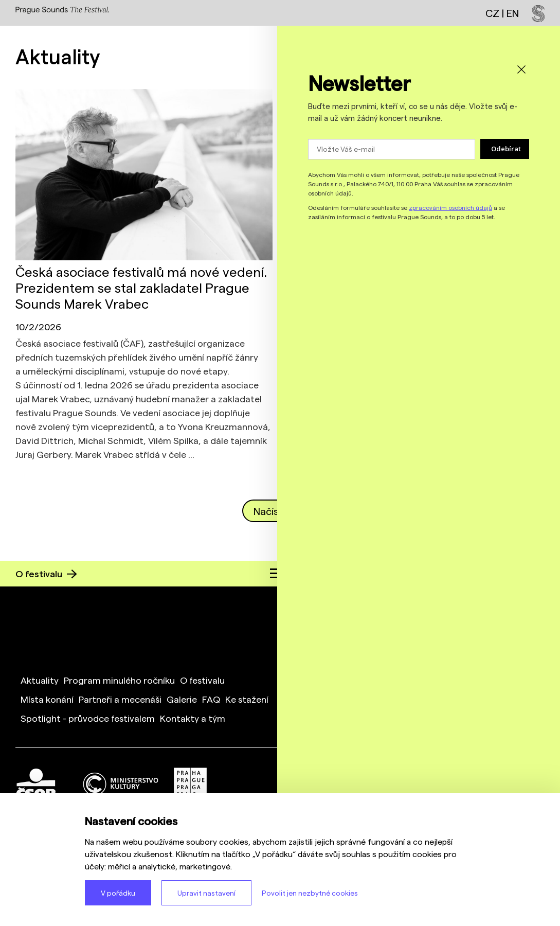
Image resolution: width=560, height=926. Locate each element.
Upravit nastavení (206, 893)
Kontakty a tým (193, 718)
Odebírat (506, 149)
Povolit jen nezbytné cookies (310, 893)
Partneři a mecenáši (120, 699)
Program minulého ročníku (119, 680)
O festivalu (46, 573)
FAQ (211, 699)
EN (513, 13)
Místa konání (47, 699)
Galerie (182, 699)
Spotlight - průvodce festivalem (88, 718)
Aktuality (40, 680)
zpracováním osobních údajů (450, 207)
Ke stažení (247, 699)
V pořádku (118, 893)
